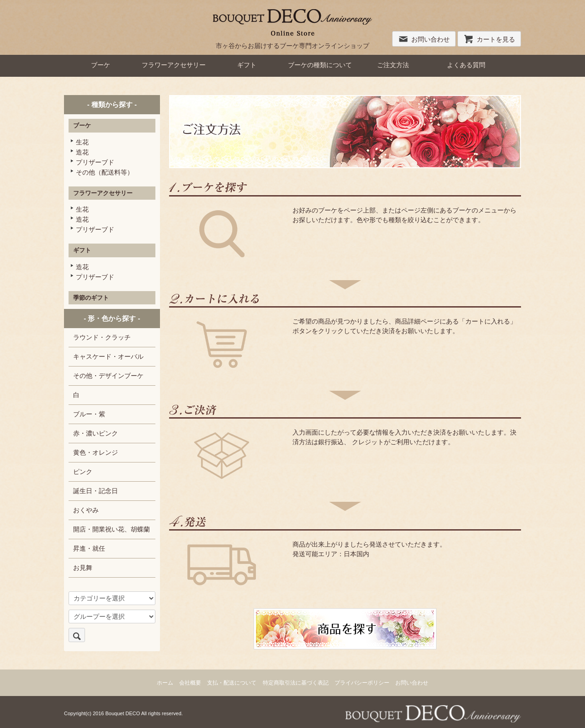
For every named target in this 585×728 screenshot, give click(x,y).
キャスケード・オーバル (108, 356)
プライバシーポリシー (362, 683)
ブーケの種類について (320, 65)
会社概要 (190, 683)
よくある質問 (466, 65)
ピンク (83, 472)
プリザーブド (95, 162)
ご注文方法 (393, 65)
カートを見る (489, 39)
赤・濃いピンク (96, 433)
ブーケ (101, 65)
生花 (82, 142)
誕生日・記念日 (96, 491)
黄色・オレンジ (96, 452)
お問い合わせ (424, 39)
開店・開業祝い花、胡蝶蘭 (112, 529)
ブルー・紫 (89, 414)
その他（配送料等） (105, 172)
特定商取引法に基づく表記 (296, 683)
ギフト (247, 65)
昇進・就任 (89, 548)
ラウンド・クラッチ (102, 337)
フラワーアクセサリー (174, 65)
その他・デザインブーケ (108, 376)
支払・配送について (232, 683)
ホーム (165, 683)
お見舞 (83, 568)
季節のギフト (91, 298)
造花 (82, 152)
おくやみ (86, 510)
